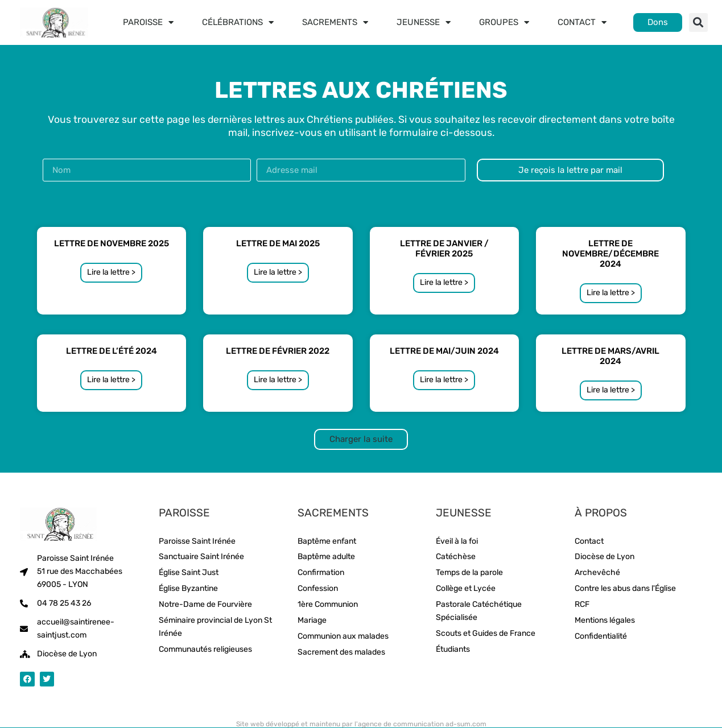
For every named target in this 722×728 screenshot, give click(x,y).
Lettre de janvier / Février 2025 (444, 249)
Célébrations (238, 22)
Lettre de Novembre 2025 (112, 243)
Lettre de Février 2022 (278, 351)
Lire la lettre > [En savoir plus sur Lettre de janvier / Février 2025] (444, 282)
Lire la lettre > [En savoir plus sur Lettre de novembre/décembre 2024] (611, 293)
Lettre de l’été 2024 (112, 351)
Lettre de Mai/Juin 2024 (444, 351)
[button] (698, 22)
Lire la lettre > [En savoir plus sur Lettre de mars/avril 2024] (611, 390)
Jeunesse (424, 22)
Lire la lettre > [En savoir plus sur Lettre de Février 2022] (278, 380)
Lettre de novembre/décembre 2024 (610, 254)
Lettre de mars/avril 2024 (610, 356)
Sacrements (335, 22)
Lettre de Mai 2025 (278, 243)
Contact (582, 22)
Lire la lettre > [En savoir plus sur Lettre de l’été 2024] (111, 380)
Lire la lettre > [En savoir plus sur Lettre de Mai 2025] (278, 272)
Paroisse (148, 22)
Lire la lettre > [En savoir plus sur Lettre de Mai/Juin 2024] (444, 380)
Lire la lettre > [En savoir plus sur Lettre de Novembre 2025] (111, 272)
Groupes (504, 22)
